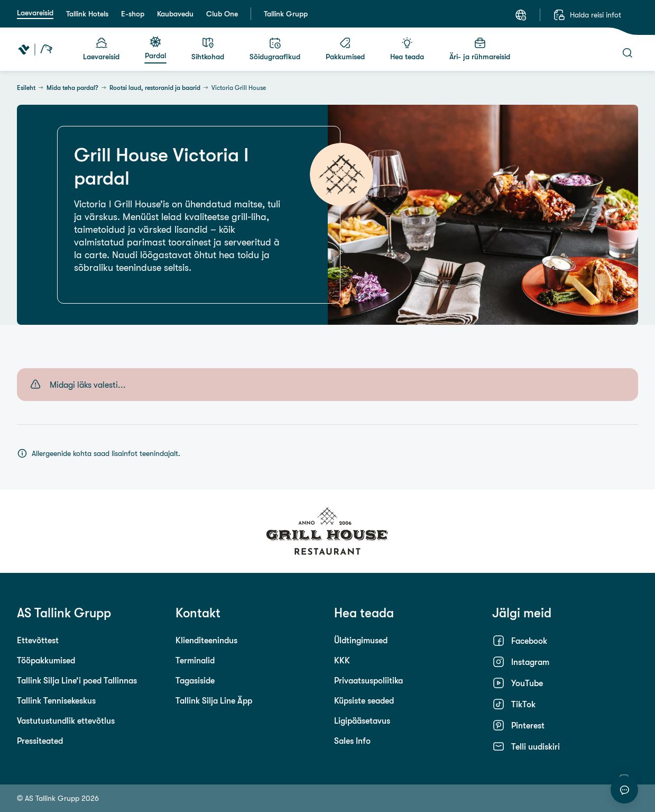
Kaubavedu (175, 14)
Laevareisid (35, 13)
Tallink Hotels (87, 14)
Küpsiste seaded (364, 700)
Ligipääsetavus (362, 720)
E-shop (133, 14)
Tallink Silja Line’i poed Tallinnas (77, 680)
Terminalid (195, 660)
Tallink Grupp (286, 14)
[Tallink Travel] (35, 49)
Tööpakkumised (46, 660)
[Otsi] (628, 53)
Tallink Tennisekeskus (56, 700)
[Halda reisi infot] (587, 15)
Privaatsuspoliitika (368, 680)
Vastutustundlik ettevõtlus (66, 720)
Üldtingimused (361, 640)
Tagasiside (195, 680)
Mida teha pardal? (72, 88)
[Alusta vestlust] (624, 790)
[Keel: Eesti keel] (521, 15)
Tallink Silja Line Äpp (214, 700)
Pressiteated (40, 741)
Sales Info (352, 741)
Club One (222, 14)
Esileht (26, 88)
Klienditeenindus (206, 640)
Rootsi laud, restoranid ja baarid (155, 88)
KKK (342, 660)
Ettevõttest (38, 640)
